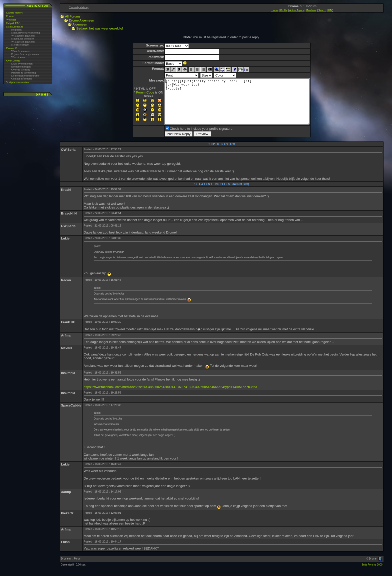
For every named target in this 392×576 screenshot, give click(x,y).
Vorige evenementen (17, 82)
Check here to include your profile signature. (193, 138)
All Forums (73, 16)
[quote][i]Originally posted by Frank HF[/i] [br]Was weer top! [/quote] (237, 106)
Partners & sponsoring (23, 72)
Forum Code (136, 92)
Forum (10, 16)
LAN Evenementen (22, 63)
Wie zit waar (18, 57)
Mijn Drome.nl (14, 26)
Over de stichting (21, 69)
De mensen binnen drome (25, 75)
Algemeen (80, 24)
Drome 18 (12, 48)
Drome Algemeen (81, 20)
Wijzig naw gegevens (23, 35)
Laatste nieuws (14, 12)
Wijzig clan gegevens (23, 41)
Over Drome (13, 60)
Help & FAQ (13, 23)
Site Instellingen (20, 44)
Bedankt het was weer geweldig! (100, 28)
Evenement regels (21, 66)
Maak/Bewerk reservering (26, 32)
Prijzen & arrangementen (25, 54)
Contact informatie (22, 78)
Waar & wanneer (20, 51)
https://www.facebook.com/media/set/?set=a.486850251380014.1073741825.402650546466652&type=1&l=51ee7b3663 (170, 396)
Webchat (11, 19)
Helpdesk (16, 29)
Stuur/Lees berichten (23, 38)
